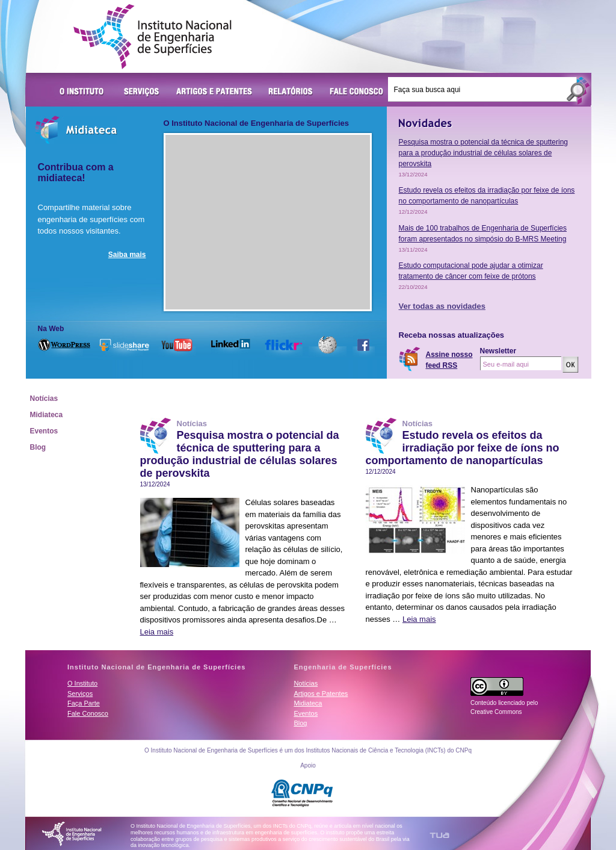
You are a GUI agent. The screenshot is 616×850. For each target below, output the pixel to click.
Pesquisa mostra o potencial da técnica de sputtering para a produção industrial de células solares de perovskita (484, 153)
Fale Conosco (357, 92)
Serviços (142, 92)
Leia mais (157, 632)
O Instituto (84, 92)
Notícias (44, 399)
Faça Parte (84, 703)
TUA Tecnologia (439, 835)
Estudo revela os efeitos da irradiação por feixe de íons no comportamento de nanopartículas (463, 448)
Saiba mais (127, 255)
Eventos (44, 431)
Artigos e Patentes (214, 92)
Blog (38, 447)
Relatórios (291, 92)
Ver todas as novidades (442, 306)
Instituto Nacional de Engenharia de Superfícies (152, 37)
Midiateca (47, 415)
